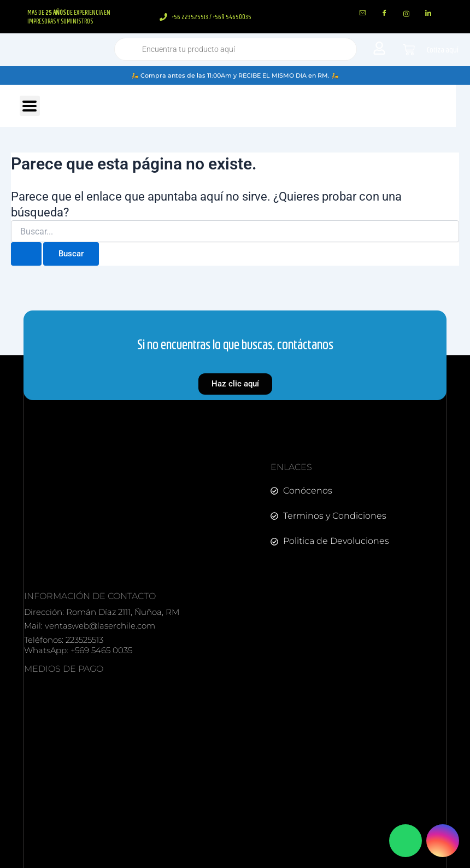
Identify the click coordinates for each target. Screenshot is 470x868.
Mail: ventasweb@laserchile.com (90, 626)
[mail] (363, 14)
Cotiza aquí (443, 50)
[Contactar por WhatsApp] (406, 841)
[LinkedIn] (428, 14)
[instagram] (407, 14)
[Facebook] (385, 14)
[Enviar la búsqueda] (26, 254)
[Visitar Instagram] (443, 841)
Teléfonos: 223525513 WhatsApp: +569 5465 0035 (78, 645)
